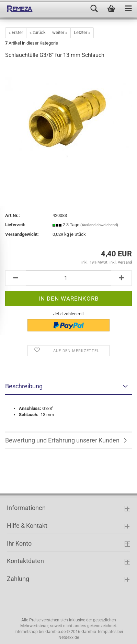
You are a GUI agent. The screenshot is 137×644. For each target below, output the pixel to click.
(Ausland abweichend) (99, 225)
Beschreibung (24, 386)
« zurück (38, 32)
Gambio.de (55, 632)
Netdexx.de (69, 637)
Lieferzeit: (15, 225)
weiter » (60, 32)
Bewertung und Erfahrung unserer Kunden (62, 440)
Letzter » (82, 32)
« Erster (16, 32)
